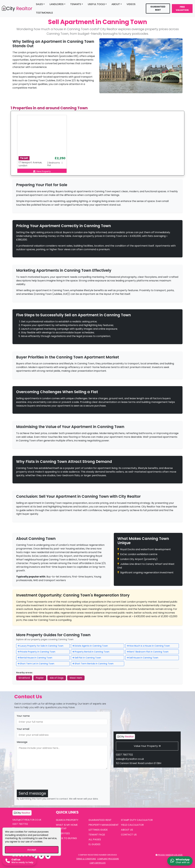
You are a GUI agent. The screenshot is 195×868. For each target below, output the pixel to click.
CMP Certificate (98, 863)
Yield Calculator (132, 825)
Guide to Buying (66, 838)
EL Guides (94, 844)
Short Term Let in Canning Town (36, 664)
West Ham (76, 678)
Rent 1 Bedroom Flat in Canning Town (148, 652)
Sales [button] (39, 4)
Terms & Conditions (86, 859)
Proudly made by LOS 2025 (169, 855)
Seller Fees (63, 833)
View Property (42, 171)
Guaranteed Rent (158, 8)
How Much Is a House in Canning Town (148, 646)
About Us (127, 830)
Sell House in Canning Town (143, 658)
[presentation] (40, 781)
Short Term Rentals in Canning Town (93, 664)
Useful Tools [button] (96, 4)
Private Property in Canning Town (36, 652)
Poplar (40, 678)
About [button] (116, 4)
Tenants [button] (76, 4)
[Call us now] (19, 861)
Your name (23, 716)
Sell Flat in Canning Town (87, 658)
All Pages (95, 839)
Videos (131, 4)
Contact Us (129, 835)
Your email (23, 729)
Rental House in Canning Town (35, 658)
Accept (32, 850)
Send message (32, 793)
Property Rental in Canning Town (91, 652)
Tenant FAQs (97, 835)
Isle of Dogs (57, 678)
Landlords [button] (57, 4)
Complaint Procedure (108, 859)
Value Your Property (147, 746)
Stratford (24, 678)
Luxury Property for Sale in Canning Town (40, 646)
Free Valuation (182, 8)
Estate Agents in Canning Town (90, 646)
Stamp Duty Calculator (137, 820)
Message (22, 742)
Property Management (104, 825)
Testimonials (44, 13)
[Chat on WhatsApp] (180, 861)
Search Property (67, 820)
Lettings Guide (98, 830)
